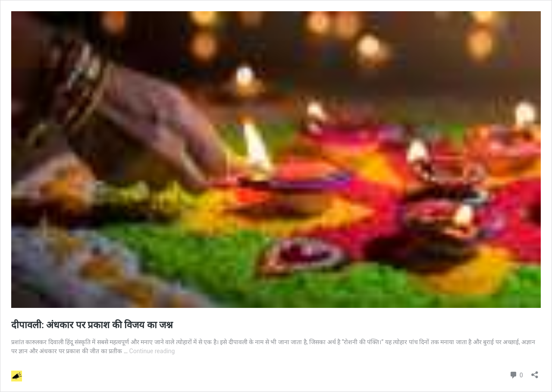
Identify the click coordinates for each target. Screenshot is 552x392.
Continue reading (152, 351)
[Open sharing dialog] (535, 372)
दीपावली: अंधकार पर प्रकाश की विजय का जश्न (92, 325)
